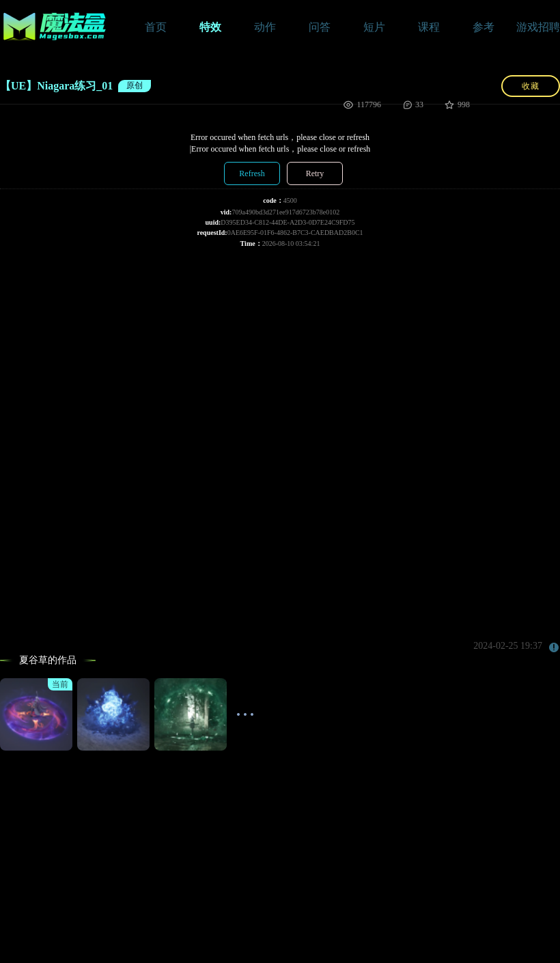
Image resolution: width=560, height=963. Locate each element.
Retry (315, 173)
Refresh (252, 173)
